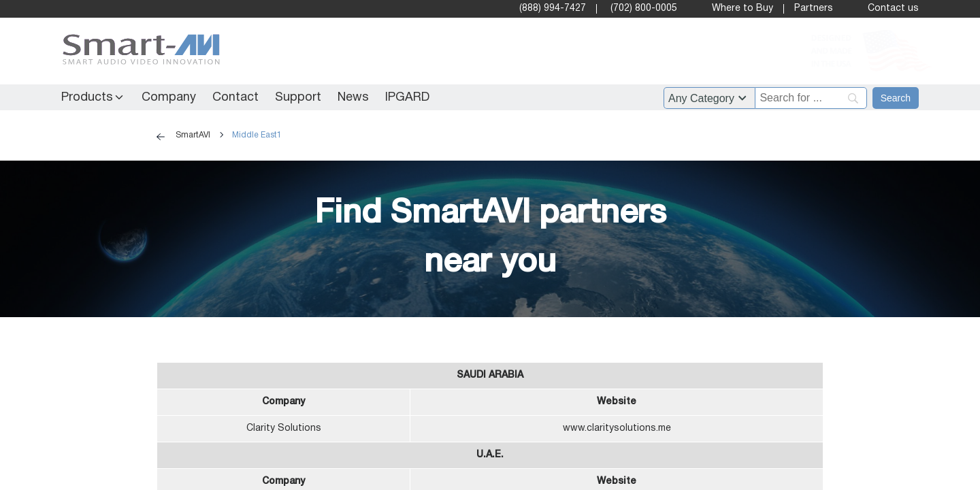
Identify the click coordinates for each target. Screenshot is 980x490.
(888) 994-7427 (553, 9)
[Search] (896, 98)
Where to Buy (742, 9)
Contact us (893, 9)
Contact (235, 98)
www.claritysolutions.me (617, 428)
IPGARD (407, 98)
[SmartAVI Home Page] (138, 51)
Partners (814, 9)
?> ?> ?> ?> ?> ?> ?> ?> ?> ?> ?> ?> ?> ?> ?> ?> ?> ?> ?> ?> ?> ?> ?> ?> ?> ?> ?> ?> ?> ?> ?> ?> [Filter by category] (709, 98)
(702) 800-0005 (644, 9)
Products (87, 98)
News (353, 98)
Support (298, 98)
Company (169, 98)
